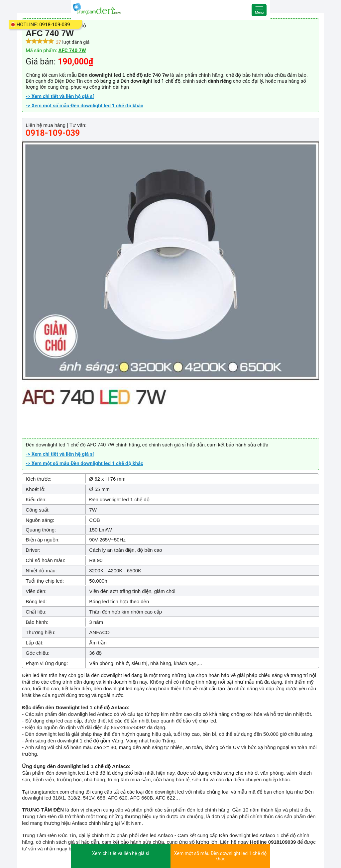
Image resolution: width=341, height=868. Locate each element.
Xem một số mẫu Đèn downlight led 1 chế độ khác (220, 856)
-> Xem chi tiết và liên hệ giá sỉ (60, 96)
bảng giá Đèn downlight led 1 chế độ (140, 81)
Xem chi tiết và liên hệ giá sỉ (121, 853)
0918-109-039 (55, 25)
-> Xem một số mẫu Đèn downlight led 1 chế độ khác (84, 106)
